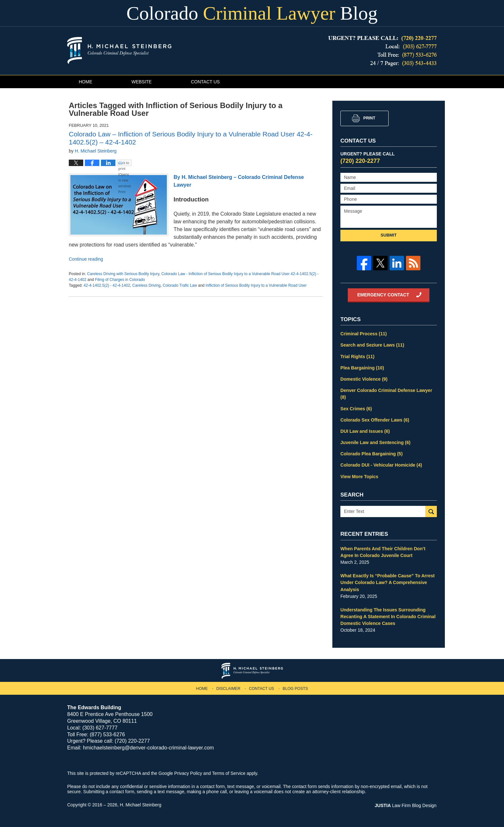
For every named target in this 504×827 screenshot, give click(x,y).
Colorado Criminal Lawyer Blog (119, 50)
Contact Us (212, 82)
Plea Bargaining (362, 367)
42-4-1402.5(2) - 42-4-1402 (107, 285)
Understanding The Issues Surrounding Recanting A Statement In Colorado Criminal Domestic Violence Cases (388, 615)
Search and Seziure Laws (372, 345)
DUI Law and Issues (365, 431)
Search (431, 511)
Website (145, 82)
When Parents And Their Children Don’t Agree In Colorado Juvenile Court (382, 551)
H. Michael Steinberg (141, 804)
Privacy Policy (188, 772)
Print (369, 118)
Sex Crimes (356, 408)
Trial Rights (357, 356)
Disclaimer (228, 687)
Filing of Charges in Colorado (120, 280)
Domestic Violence (364, 379)
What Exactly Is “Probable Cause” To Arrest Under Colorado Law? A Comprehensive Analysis (387, 581)
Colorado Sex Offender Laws (374, 419)
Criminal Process (363, 334)
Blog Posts (295, 687)
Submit (389, 235)
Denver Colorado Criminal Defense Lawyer (386, 393)
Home (87, 82)
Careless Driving (146, 285)
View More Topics (359, 476)
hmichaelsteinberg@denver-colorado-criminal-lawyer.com (148, 746)
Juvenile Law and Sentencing (375, 442)
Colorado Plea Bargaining (371, 453)
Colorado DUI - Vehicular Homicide (381, 464)
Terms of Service (229, 772)
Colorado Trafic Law (180, 285)
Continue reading (86, 259)
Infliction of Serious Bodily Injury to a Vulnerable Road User (256, 285)
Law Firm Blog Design (406, 804)
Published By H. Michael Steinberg (382, 51)
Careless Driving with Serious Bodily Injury (123, 274)
